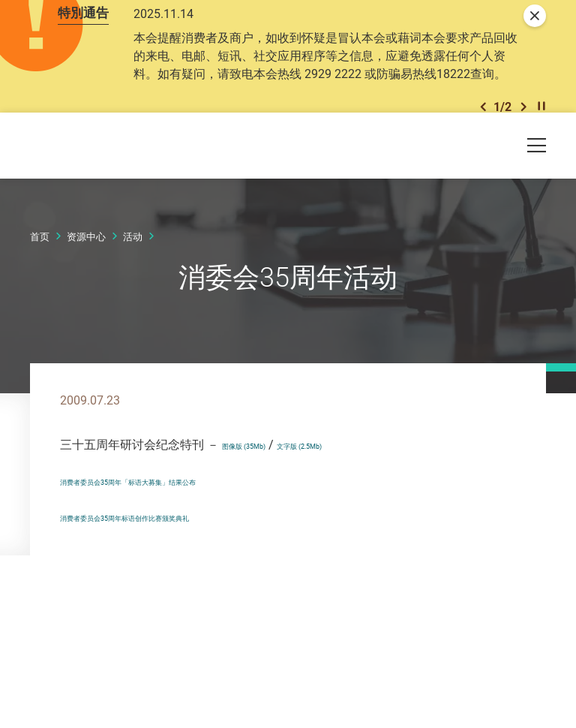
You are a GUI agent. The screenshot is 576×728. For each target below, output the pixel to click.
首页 (40, 298)
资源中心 (86, 298)
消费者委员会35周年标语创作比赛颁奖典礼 (175, 577)
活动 (133, 298)
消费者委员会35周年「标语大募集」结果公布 (181, 541)
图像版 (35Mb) (261, 505)
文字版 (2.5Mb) (352, 505)
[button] (483, 156)
